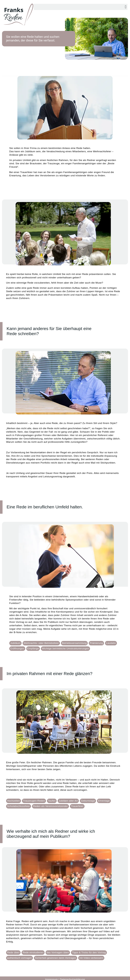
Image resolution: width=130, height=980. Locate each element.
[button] (126, 5)
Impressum (51, 977)
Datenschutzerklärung (72, 977)
